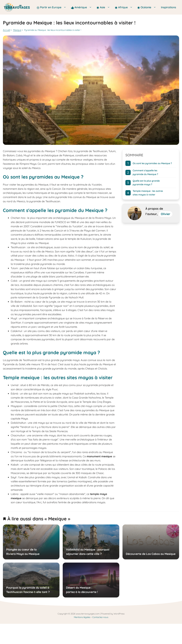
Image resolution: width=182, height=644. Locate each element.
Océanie (148, 7)
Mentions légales (82, 617)
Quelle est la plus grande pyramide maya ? (146, 183)
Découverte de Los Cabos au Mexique (151, 554)
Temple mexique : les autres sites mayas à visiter (148, 193)
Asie (104, 7)
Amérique (82, 7)
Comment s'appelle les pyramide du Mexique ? (145, 172)
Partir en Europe (52, 7)
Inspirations (169, 7)
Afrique (125, 7)
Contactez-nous (100, 617)
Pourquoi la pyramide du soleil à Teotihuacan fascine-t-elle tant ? (28, 590)
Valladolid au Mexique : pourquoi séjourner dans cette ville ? (88, 552)
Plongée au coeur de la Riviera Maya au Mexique (23, 552)
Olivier (166, 214)
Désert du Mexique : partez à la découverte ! (82, 590)
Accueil (6, 30)
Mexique (17, 30)
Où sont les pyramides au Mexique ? (152, 163)
